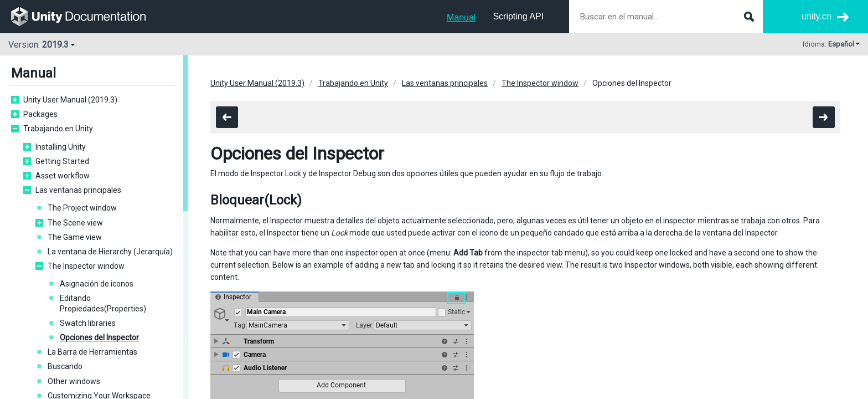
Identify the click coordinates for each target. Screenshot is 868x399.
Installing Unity (61, 147)
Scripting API (518, 16)
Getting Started (62, 161)
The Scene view (75, 223)
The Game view (75, 237)
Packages (40, 114)
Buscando (65, 366)
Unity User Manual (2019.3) (70, 100)
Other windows (74, 381)
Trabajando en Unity (58, 129)
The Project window (82, 208)
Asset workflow (63, 176)
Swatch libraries (88, 323)
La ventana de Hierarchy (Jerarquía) (110, 252)
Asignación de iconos (97, 284)
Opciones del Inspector (99, 337)
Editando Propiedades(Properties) (103, 303)
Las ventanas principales (78, 190)
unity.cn (817, 16)
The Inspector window (86, 266)
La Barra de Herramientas (92, 352)
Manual (461, 17)
